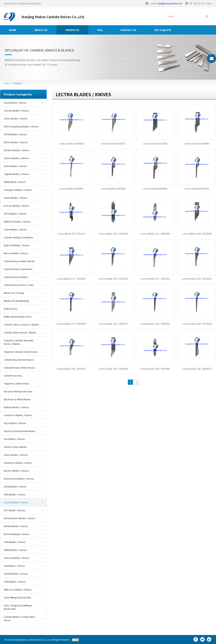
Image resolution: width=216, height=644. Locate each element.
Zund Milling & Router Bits (18, 597)
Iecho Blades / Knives (15, 166)
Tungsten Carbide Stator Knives (21, 352)
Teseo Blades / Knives (16, 118)
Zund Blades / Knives (15, 103)
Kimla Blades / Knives (15, 486)
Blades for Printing (14, 293)
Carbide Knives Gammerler (18, 269)
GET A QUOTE (163, 30)
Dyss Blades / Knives (15, 423)
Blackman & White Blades (17, 399)
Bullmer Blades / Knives (16, 407)
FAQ (100, 30)
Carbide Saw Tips (13, 376)
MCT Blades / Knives (15, 510)
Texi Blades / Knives (14, 566)
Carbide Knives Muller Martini (19, 261)
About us (41, 30)
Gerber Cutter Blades (15, 447)
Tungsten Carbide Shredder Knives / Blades (19, 342)
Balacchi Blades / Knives (17, 245)
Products (72, 30)
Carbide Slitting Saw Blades (19, 237)
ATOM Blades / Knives (15, 134)
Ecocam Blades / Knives (17, 206)
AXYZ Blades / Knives (15, 214)
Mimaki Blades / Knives (16, 526)
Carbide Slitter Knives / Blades (20, 332)
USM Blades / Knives (15, 582)
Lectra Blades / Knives (16, 502)
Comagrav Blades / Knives (18, 190)
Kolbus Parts (11, 309)
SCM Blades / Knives (15, 542)
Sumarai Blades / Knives (17, 558)
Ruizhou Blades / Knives (17, 150)
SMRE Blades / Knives (15, 550)
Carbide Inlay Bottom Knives (19, 360)
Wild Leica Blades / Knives (18, 590)
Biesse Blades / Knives (16, 253)
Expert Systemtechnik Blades (20, 431)
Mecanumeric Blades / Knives (20, 518)
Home (13, 30)
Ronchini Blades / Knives (17, 534)
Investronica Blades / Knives (19, 479)
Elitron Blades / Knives (16, 142)
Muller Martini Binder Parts (18, 317)
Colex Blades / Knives (15, 229)
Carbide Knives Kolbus (16, 277)
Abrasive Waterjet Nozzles (18, 391)
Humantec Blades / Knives (18, 463)
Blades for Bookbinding (16, 301)
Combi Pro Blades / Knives (18, 415)
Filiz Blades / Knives (14, 439)
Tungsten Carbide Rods (16, 383)
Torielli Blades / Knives (16, 574)
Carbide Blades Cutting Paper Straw (20, 618)
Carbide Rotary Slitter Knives (19, 368)
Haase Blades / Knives (16, 455)
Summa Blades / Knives (16, 158)
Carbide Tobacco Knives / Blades (21, 325)
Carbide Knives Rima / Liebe (19, 285)
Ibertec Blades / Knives (16, 471)
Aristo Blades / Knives (16, 198)
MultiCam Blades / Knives (17, 221)
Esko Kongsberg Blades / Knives (21, 126)
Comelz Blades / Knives (16, 111)
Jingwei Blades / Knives (16, 174)
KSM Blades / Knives (15, 494)
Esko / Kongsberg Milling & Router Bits (18, 607)
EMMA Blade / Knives (15, 182)
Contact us (128, 30)
